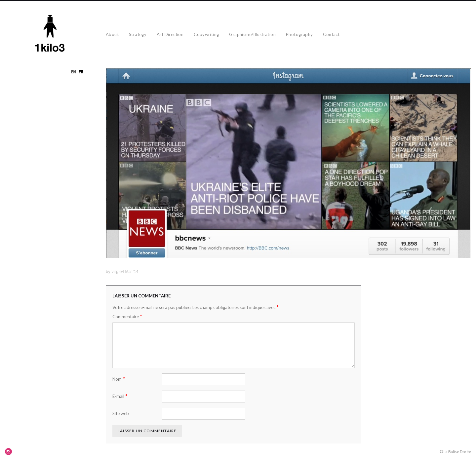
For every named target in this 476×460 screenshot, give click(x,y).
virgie (117, 271)
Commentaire (127, 316)
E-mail (120, 396)
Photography (299, 34)
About (112, 34)
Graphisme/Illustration (252, 34)
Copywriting (206, 34)
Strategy (138, 34)
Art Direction (170, 34)
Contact (331, 34)
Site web (121, 413)
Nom (119, 379)
